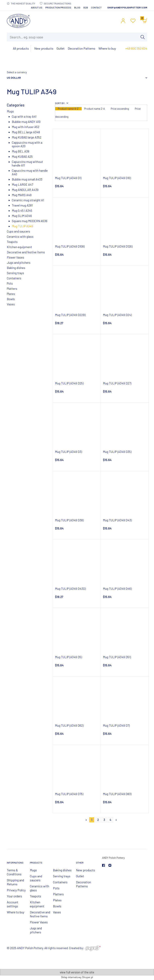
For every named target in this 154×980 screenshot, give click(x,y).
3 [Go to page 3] (104, 820)
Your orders (14, 896)
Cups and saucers (18, 231)
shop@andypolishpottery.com (127, 7)
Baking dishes (16, 268)
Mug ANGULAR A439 (25, 190)
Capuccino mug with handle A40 (30, 172)
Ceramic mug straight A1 (28, 200)
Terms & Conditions (14, 872)
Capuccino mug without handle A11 (27, 164)
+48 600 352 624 (136, 48)
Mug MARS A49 (22, 195)
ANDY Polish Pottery (113, 858)
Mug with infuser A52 (26, 127)
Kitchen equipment (19, 247)
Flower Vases (16, 257)
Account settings (13, 904)
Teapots (12, 242)
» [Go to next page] (116, 820)
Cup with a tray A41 (24, 116)
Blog (77, 7)
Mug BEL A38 (21, 151)
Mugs (10, 111)
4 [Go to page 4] (110, 820)
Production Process (58, 7)
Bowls (11, 299)
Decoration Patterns (84, 884)
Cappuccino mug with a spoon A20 (27, 144)
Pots (10, 283)
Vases (11, 304)
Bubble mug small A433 (27, 179)
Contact (96, 7)
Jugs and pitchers (19, 263)
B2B (86, 7)
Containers (14, 278)
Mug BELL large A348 (26, 132)
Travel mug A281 (22, 205)
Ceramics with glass (20, 237)
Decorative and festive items (26, 252)
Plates (11, 294)
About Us (37, 7)
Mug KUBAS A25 (22, 156)
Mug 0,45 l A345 (22, 211)
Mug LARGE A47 (22, 185)
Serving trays (15, 273)
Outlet (80, 876)
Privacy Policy (16, 890)
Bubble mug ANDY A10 (26, 122)
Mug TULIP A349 (22, 226)
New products (86, 870)
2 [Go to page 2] (98, 820)
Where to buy (16, 912)
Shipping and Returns (15, 882)
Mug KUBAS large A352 (27, 137)
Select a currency (17, 72)
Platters (12, 289)
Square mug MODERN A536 (30, 221)
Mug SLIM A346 (22, 216)
